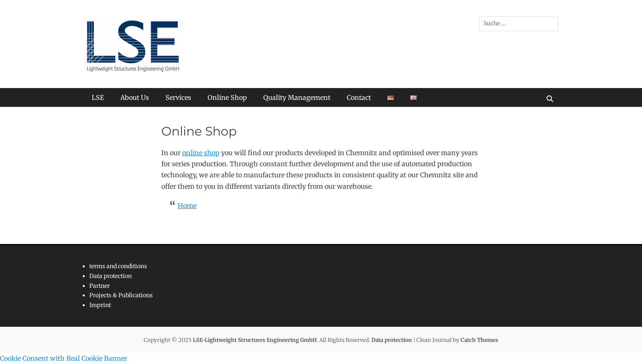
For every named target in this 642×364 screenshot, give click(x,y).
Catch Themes (479, 340)
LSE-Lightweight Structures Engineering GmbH (255, 340)
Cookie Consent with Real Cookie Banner (64, 358)
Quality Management (297, 97)
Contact (359, 97)
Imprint (100, 305)
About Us (135, 97)
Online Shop (227, 97)
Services (178, 97)
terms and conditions (118, 266)
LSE (98, 97)
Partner (99, 286)
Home (187, 206)
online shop (201, 153)
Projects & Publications (121, 295)
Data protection (111, 276)
